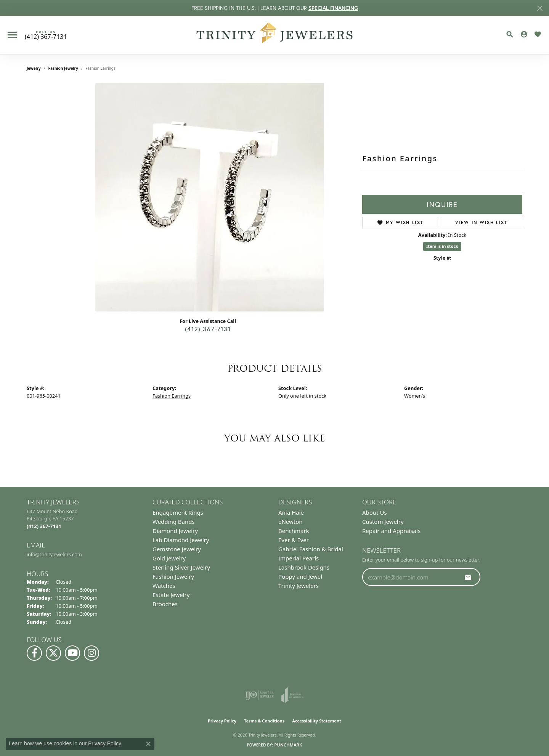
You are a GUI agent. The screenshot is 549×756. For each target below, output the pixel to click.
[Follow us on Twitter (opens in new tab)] (53, 653)
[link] (46, 35)
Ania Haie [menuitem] (291, 512)
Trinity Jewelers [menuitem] (299, 586)
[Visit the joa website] (292, 695)
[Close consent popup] (148, 744)
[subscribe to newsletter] (468, 577)
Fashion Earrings (172, 396)
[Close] (540, 8)
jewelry (34, 68)
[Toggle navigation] (12, 35)
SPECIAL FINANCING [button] (333, 8)
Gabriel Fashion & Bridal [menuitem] (311, 549)
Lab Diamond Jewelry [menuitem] (181, 540)
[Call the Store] (44, 526)
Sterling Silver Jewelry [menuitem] (181, 567)
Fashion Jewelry (63, 68)
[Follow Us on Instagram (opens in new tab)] (91, 653)
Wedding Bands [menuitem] (174, 522)
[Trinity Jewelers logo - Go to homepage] (275, 35)
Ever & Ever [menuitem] (294, 540)
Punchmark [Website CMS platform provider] (288, 745)
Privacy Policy (222, 721)
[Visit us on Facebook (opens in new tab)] (34, 653)
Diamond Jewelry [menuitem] (175, 531)
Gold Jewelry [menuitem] (169, 558)
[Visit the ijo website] (259, 695)
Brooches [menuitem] (165, 604)
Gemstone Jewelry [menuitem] (177, 549)
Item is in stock (442, 246)
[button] (510, 34)
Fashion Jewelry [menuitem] (173, 576)
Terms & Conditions (264, 721)
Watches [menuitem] (164, 586)
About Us (375, 512)
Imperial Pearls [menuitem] (299, 558)
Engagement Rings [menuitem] (178, 512)
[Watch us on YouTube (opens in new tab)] (72, 653)
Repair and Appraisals (391, 531)
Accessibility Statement (317, 721)
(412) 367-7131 (208, 329)
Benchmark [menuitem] (294, 531)
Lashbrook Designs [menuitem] (304, 567)
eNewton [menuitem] (291, 522)
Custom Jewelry (383, 522)
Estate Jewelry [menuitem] (171, 595)
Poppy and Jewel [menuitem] (300, 576)
